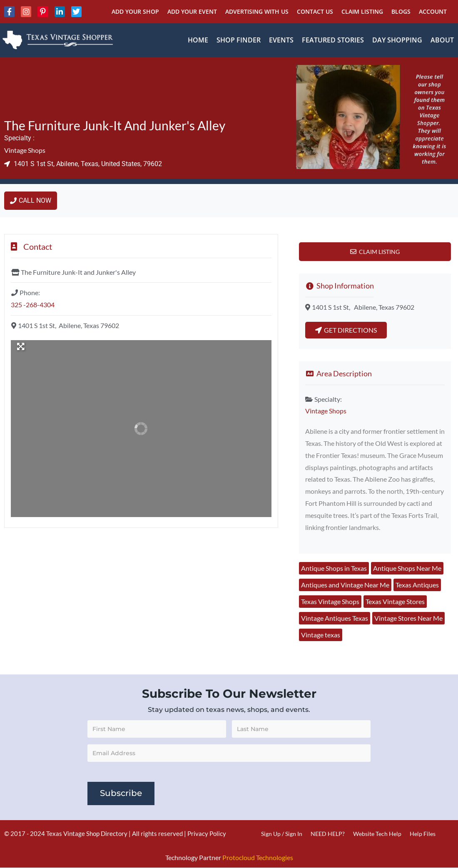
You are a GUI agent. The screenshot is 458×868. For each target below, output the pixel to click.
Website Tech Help (377, 834)
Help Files (423, 834)
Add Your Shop (135, 11)
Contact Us (315, 11)
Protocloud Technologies (258, 857)
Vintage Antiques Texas (335, 618)
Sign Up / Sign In (282, 834)
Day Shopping (397, 40)
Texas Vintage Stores (395, 601)
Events (281, 40)
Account (433, 11)
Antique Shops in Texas (334, 568)
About (442, 40)
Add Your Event (192, 11)
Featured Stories (333, 40)
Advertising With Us (257, 11)
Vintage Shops (25, 150)
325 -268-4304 (33, 305)
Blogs (401, 11)
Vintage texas (321, 635)
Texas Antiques (417, 585)
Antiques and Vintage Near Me (345, 585)
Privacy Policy (207, 833)
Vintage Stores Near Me (408, 618)
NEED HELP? (328, 834)
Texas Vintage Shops (330, 601)
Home (198, 40)
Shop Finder (239, 40)
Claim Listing (362, 11)
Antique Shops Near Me (407, 568)
